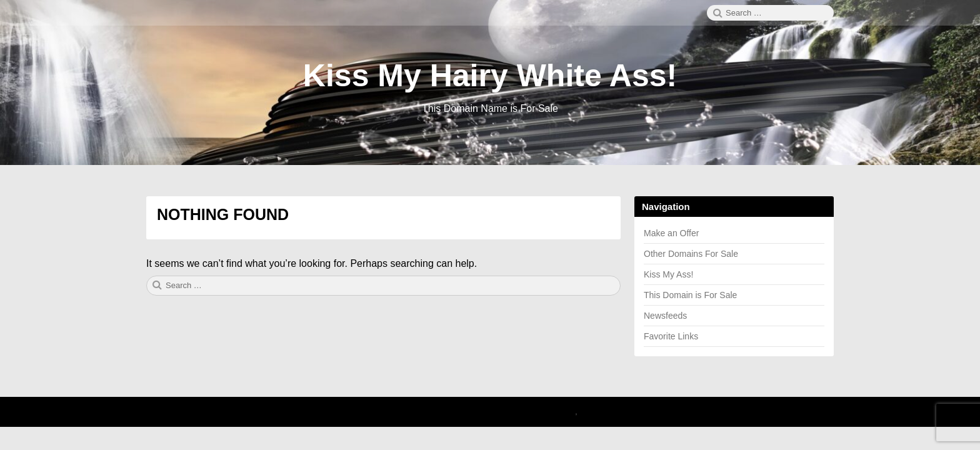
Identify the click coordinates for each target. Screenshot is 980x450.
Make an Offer (671, 233)
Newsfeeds (665, 316)
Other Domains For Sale (691, 254)
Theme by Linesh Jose (622, 412)
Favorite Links (671, 336)
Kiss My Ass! (668, 274)
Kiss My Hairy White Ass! (490, 76)
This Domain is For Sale (690, 295)
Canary (562, 412)
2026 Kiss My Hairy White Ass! (377, 412)
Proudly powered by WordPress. (493, 412)
